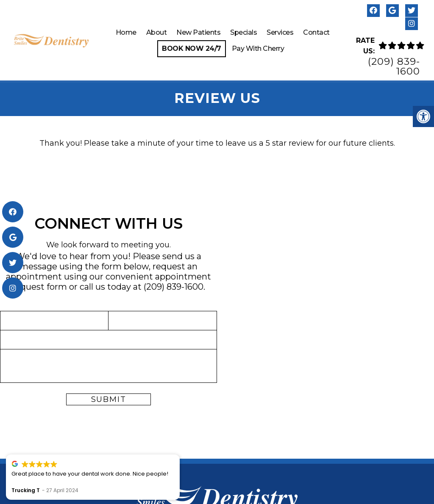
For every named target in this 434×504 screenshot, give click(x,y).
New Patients (198, 32)
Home (126, 32)
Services (280, 32)
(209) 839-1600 (394, 66)
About (157, 32)
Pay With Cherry (258, 48)
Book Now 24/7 (192, 48)
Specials (243, 32)
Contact (316, 32)
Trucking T (115, 490)
